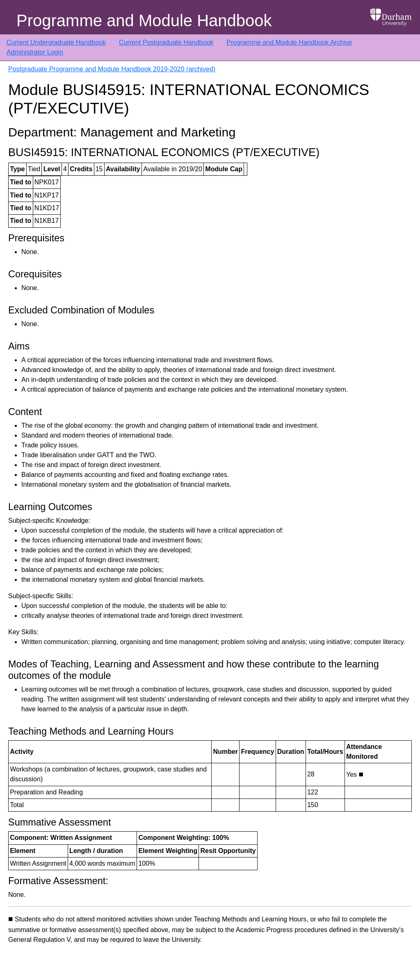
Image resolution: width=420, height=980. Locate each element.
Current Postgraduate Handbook (166, 42)
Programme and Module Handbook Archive (289, 42)
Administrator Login (35, 52)
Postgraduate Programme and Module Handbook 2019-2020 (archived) (112, 69)
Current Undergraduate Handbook (56, 42)
